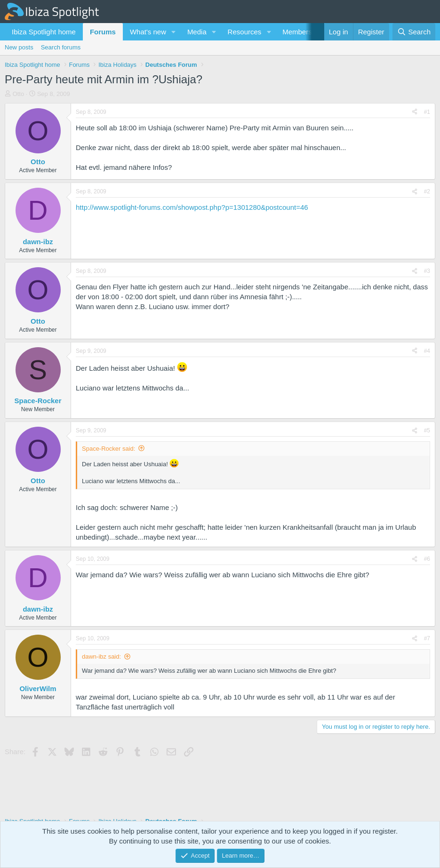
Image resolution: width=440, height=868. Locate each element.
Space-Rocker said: (108, 449)
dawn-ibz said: (101, 657)
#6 (427, 559)
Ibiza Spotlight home (44, 32)
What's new (148, 32)
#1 (427, 112)
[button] (174, 32)
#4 (427, 351)
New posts (19, 47)
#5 (427, 430)
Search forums (61, 47)
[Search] (414, 32)
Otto (19, 94)
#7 (427, 638)
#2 (427, 191)
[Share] (415, 112)
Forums (103, 32)
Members (297, 32)
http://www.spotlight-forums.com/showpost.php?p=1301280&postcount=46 (192, 207)
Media (197, 32)
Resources (245, 32)
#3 (427, 271)
